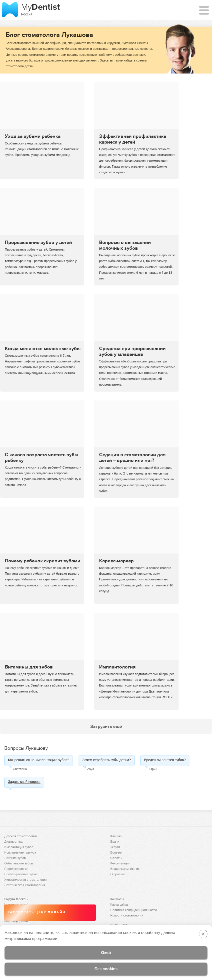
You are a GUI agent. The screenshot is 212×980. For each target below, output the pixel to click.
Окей (106, 953)
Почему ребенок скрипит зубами (43, 561)
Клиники (116, 836)
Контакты (117, 899)
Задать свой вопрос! (24, 782)
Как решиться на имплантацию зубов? (39, 760)
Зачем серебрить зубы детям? (107, 760)
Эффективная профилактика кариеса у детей (133, 139)
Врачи (115, 842)
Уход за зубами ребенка (33, 136)
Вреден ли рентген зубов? (165, 760)
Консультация (120, 863)
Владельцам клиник (125, 869)
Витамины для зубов (29, 667)
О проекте (118, 874)
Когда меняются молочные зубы (43, 348)
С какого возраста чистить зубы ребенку (42, 457)
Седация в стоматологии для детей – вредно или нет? (132, 457)
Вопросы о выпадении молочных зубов (125, 245)
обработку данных (158, 933)
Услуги (115, 847)
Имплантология (117, 667)
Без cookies (106, 969)
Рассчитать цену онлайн (36, 912)
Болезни (116, 852)
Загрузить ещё (106, 726)
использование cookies (115, 933)
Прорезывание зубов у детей (38, 242)
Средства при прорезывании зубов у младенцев (132, 351)
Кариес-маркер (116, 561)
